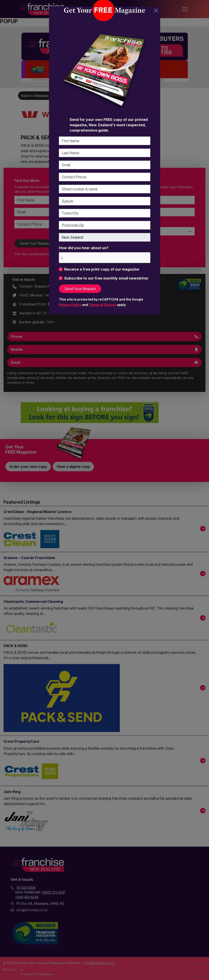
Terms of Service (102, 305)
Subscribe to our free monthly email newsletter (106, 278)
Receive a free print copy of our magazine (102, 269)
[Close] (156, 11)
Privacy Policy (70, 305)
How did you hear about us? (84, 248)
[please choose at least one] (62, 258)
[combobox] (105, 258)
